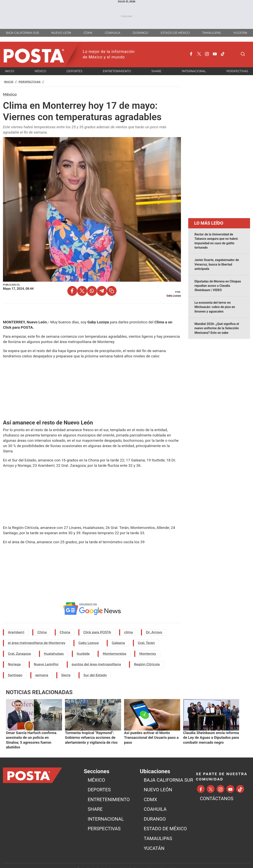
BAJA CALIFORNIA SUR (168, 772)
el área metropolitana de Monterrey (37, 643)
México (10, 94)
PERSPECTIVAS (104, 821)
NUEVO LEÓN (158, 782)
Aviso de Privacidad (164, 861)
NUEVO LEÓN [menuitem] (61, 33)
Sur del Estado (95, 675)
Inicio (9, 82)
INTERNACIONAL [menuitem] (194, 71)
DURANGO (155, 811)
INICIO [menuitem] (10, 71)
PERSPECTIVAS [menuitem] (237, 71)
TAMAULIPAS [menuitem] (212, 33)
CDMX (150, 792)
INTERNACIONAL (106, 811)
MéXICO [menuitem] (40, 71)
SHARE (95, 802)
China (42, 632)
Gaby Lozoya (89, 643)
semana (42, 675)
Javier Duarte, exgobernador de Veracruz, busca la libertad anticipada (217, 264)
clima (128, 632)
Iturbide (83, 654)
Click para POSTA (97, 632)
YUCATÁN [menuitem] (240, 33)
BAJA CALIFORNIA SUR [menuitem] (22, 33)
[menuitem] (113, 772)
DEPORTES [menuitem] (75, 71)
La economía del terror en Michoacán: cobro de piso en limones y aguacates (215, 307)
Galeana (118, 643)
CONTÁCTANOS (217, 791)
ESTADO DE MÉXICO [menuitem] (175, 33)
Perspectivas (30, 82)
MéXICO (96, 772)
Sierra (66, 675)
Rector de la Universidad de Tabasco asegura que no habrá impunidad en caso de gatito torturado (216, 241)
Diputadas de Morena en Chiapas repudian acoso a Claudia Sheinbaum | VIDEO (218, 286)
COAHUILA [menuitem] (112, 33)
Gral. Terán (146, 643)
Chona (65, 632)
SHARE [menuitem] (156, 71)
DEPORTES (99, 782)
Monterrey (148, 654)
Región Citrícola (147, 664)
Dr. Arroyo (154, 632)
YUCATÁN (154, 840)
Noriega (14, 664)
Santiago (15, 675)
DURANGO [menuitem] (140, 33)
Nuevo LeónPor (46, 664)
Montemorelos (114, 654)
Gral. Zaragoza (19, 654)
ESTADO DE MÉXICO (165, 821)
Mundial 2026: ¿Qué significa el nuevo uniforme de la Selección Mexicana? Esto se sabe (217, 328)
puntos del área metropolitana (96, 664)
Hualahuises (54, 654)
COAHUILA (155, 802)
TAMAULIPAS (158, 831)
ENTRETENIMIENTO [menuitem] (117, 71)
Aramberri (16, 632)
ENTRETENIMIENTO (109, 792)
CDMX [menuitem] (88, 33)
